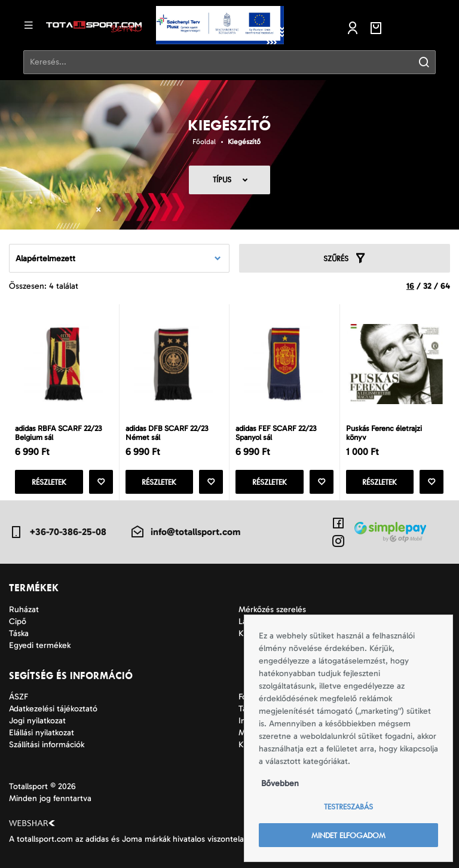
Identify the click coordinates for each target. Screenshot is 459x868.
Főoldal (204, 142)
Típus (222, 180)
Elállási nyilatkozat (42, 733)
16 (410, 286)
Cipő (18, 621)
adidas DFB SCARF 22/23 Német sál (167, 433)
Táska (19, 633)
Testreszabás (348, 807)
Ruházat (24, 609)
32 (427, 286)
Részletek (49, 482)
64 (445, 286)
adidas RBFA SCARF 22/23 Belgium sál (58, 433)
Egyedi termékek (40, 645)
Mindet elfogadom (348, 835)
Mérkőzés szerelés (272, 609)
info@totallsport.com (185, 532)
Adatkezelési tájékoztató (53, 709)
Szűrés (345, 258)
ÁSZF (19, 697)
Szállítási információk (47, 745)
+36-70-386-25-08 (58, 532)
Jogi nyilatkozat (37, 721)
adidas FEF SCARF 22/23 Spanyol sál (276, 433)
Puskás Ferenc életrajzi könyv (384, 433)
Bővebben (280, 783)
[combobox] (119, 258)
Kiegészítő (244, 142)
